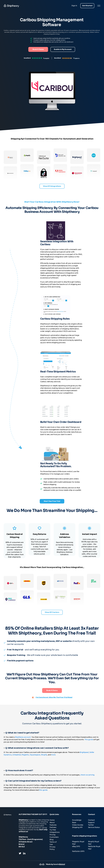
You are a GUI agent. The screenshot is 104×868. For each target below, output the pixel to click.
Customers (54, 837)
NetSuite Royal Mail (94, 848)
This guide (89, 740)
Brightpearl (84, 752)
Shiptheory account (23, 737)
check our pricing (87, 775)
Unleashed (17, 755)
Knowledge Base (77, 821)
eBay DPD (76, 846)
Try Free (53, 830)
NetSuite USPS (78, 851)
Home (52, 820)
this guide (43, 790)
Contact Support (91, 821)
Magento (25, 755)
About (52, 823)
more (53, 755)
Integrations (55, 832)
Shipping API (77, 827)
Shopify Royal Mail (94, 843)
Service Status (94, 827)
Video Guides (78, 825)
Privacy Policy (52, 848)
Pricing (52, 835)
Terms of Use (53, 843)
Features (53, 825)
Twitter (91, 825)
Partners (53, 827)
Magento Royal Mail (78, 843)
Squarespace (35, 755)
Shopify (44, 755)
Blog (51, 840)
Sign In (74, 6)
